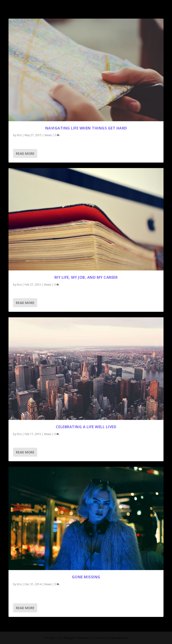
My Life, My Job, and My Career (86, 277)
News (48, 135)
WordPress (119, 638)
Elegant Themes (76, 638)
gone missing (86, 577)
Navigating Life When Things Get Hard (86, 128)
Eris (19, 135)
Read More (25, 153)
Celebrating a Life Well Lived (86, 427)
